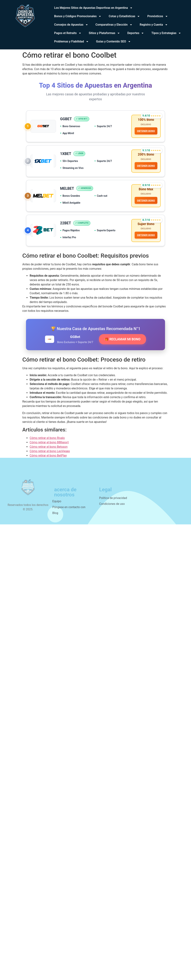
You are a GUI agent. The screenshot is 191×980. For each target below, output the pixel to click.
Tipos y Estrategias (166, 33)
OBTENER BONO (146, 131)
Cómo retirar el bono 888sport (49, 445)
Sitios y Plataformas (104, 33)
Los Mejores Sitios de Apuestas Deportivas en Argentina (93, 8)
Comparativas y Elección (114, 25)
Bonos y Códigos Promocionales (78, 16)
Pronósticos (158, 16)
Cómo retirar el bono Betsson (49, 449)
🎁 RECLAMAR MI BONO (122, 342)
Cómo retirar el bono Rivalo (47, 441)
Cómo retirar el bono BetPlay (48, 458)
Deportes (136, 33)
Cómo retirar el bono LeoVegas (50, 454)
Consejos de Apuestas (71, 25)
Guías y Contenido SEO (113, 42)
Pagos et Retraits (68, 33)
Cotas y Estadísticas (124, 16)
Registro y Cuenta (154, 25)
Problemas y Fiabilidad (71, 42)
